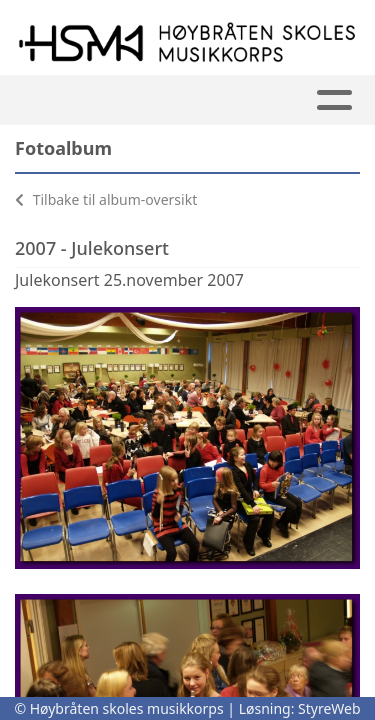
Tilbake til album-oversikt (106, 199)
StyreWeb (329, 708)
